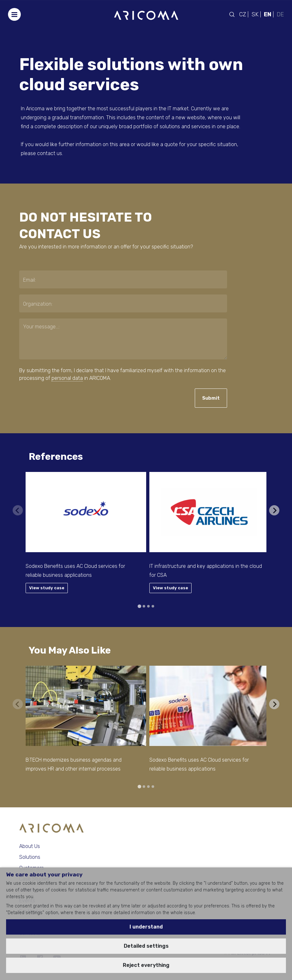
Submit (211, 398)
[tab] (139, 606)
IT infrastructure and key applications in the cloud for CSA (206, 571)
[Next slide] (274, 510)
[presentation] (58, 398)
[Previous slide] (18, 510)
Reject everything (146, 965)
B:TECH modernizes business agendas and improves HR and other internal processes (74, 764)
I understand (146, 927)
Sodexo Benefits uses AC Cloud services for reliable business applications (75, 571)
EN (268, 14)
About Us (30, 846)
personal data (67, 378)
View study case (47, 588)
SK (255, 14)
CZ (243, 14)
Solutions (30, 857)
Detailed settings (146, 946)
